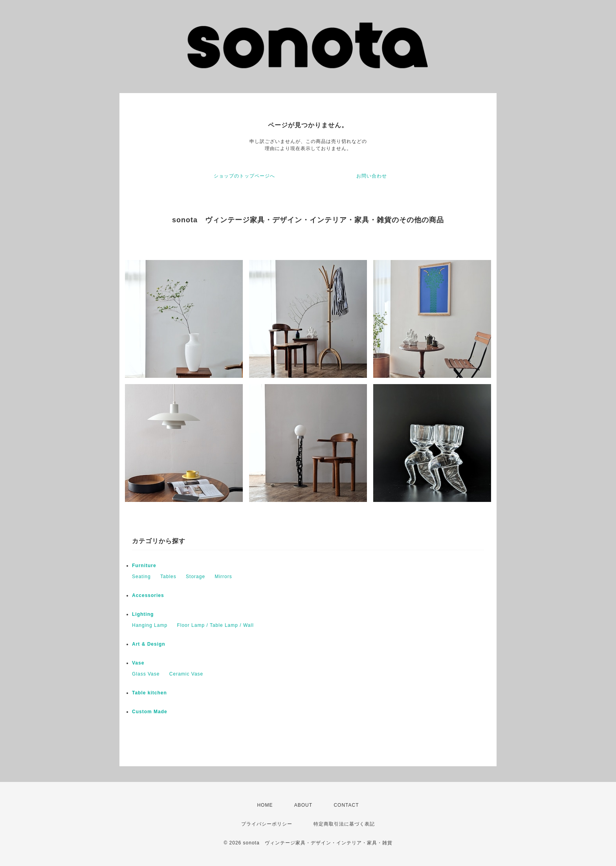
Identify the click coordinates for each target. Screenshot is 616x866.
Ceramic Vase (186, 674)
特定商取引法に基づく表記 (344, 824)
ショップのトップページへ (244, 176)
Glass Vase (146, 674)
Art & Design (149, 644)
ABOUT (303, 805)
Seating (141, 577)
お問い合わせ (372, 176)
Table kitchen (149, 693)
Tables (168, 577)
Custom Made (150, 712)
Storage (195, 577)
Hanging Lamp (150, 625)
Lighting (143, 614)
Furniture (144, 566)
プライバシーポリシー (267, 824)
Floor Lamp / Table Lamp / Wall (215, 625)
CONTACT (346, 805)
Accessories (148, 595)
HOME (265, 805)
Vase (138, 663)
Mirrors (223, 577)
